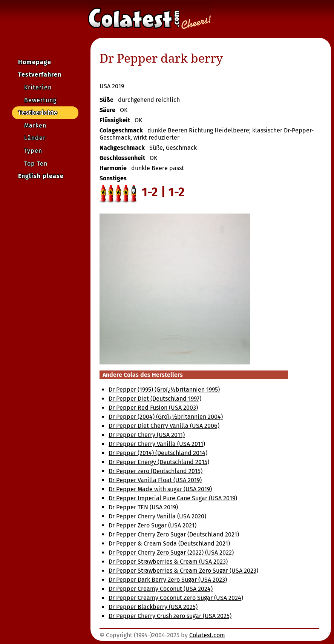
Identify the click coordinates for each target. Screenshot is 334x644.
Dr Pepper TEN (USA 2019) (143, 507)
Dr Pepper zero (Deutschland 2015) (156, 471)
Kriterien (38, 87)
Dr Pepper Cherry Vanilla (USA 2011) (157, 444)
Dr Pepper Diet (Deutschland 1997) (155, 399)
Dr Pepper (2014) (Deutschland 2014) (158, 453)
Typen (33, 151)
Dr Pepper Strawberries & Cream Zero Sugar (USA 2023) (183, 571)
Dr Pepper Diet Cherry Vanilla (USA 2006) (164, 426)
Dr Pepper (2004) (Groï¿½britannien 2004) (166, 417)
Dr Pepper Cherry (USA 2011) (147, 435)
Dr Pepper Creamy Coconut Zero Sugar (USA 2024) (176, 598)
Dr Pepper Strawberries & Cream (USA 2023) (168, 562)
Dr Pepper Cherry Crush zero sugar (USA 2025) (170, 616)
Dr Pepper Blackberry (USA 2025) (153, 607)
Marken (35, 125)
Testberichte (38, 113)
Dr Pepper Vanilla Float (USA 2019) (155, 480)
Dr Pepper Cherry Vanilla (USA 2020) (157, 516)
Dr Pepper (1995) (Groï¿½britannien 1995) (164, 390)
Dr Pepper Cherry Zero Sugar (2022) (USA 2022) (171, 553)
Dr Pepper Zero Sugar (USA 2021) (152, 525)
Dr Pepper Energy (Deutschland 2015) (159, 462)
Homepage (35, 62)
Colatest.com (207, 635)
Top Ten (36, 164)
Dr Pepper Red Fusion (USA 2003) (153, 408)
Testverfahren (40, 75)
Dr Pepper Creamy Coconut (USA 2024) (161, 589)
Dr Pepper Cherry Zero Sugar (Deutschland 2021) (174, 534)
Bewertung (40, 100)
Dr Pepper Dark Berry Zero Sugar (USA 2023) (168, 580)
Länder (35, 138)
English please (41, 176)
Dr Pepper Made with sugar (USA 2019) (160, 489)
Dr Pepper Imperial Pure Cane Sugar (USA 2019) (173, 498)
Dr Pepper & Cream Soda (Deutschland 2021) (169, 543)
